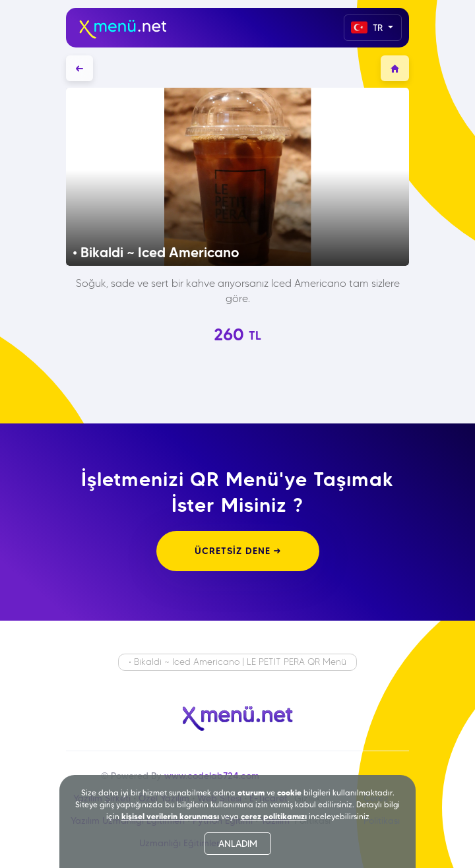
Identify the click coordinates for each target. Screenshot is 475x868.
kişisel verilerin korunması (170, 816)
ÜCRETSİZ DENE (238, 551)
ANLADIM (238, 844)
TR (368, 27)
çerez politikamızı (274, 816)
